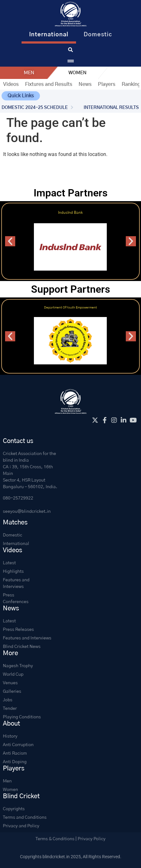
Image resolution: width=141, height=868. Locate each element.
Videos (11, 84)
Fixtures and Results (49, 84)
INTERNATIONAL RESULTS (111, 108)
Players (107, 84)
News (85, 84)
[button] (21, 96)
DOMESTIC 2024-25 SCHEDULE (35, 108)
